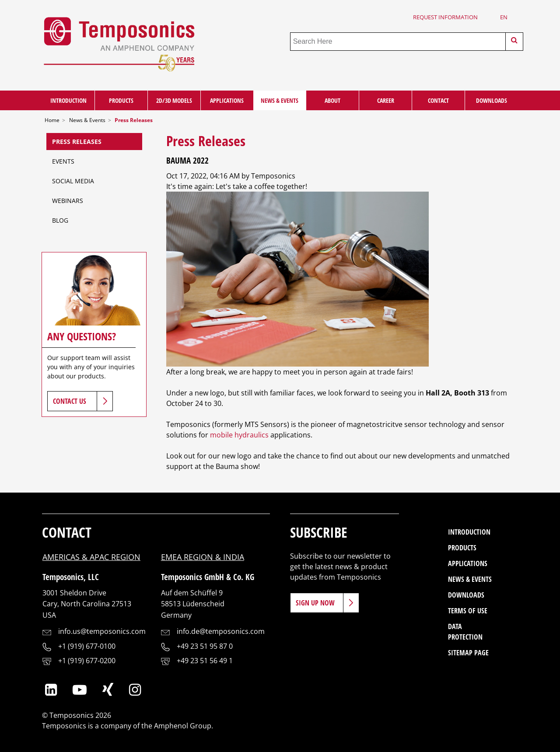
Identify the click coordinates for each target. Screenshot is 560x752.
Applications (227, 100)
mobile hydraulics (239, 435)
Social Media (73, 181)
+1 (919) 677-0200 (87, 661)
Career (386, 100)
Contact (438, 100)
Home (52, 120)
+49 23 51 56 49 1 (205, 661)
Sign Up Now (315, 603)
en (504, 17)
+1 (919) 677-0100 (87, 646)
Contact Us (70, 401)
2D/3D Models (174, 100)
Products (121, 100)
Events (63, 161)
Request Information (445, 17)
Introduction (68, 100)
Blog (60, 220)
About (332, 100)
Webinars (68, 201)
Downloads (492, 100)
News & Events (280, 100)
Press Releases (77, 142)
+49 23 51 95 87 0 (205, 646)
